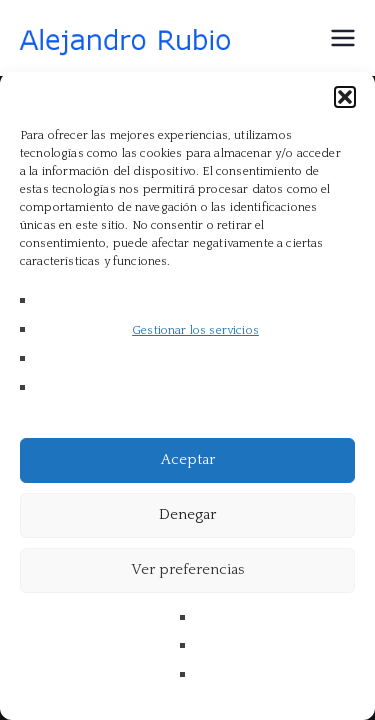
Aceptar (188, 459)
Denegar (187, 514)
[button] (345, 97)
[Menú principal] (343, 38)
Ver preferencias (187, 569)
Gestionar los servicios (195, 330)
